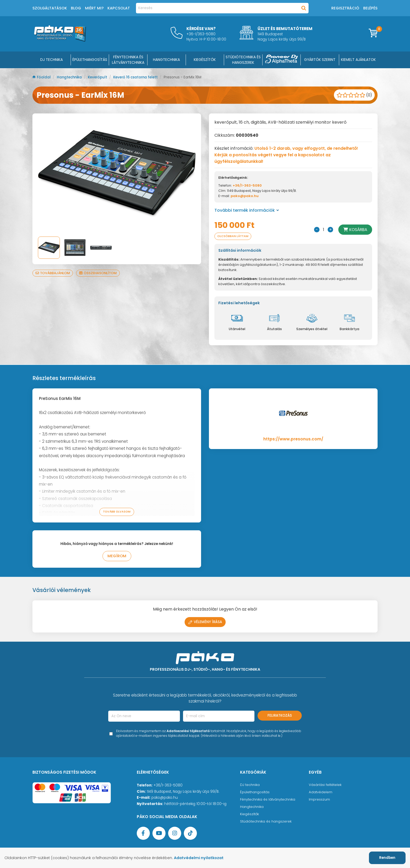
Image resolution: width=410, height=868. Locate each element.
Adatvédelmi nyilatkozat (202, 858)
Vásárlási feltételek (325, 786)
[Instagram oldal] (175, 834)
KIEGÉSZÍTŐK (205, 60)
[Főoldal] (60, 40)
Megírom (117, 557)
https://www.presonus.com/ (293, 439)
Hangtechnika (71, 77)
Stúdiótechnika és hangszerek (267, 822)
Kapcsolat (119, 8)
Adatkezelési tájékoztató (188, 732)
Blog (76, 8)
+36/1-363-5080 (247, 185)
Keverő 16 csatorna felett (141, 77)
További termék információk (247, 210)
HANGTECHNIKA (166, 60)
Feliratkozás (280, 717)
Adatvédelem (321, 793)
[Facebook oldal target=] (143, 834)
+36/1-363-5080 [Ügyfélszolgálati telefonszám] (168, 786)
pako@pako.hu (245, 196)
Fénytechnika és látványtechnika (269, 800)
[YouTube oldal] (159, 834)
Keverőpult (101, 77)
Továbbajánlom (53, 273)
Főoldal (42, 77)
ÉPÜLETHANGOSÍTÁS (90, 60)
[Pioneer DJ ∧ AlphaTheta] (282, 60)
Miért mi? (94, 8)
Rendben (387, 858)
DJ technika (250, 786)
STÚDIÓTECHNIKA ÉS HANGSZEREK (243, 60)
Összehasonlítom (100, 273)
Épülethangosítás (255, 793)
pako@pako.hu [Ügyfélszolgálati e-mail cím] (165, 799)
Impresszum (320, 800)
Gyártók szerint (320, 60)
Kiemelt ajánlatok (358, 60)
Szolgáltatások (50, 8)
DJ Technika (52, 60)
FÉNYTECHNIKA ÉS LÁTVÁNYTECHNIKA (128, 60)
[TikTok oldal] (190, 834)
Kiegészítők (250, 815)
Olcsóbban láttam (234, 236)
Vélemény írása (205, 623)
